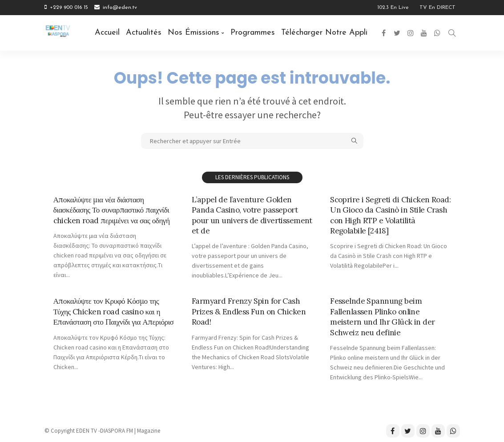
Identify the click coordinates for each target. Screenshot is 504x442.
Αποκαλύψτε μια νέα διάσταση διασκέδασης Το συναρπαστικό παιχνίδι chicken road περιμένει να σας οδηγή (113, 210)
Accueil (107, 33)
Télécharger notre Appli (324, 33)
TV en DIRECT (437, 8)
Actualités (144, 33)
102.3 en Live (393, 8)
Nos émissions (194, 33)
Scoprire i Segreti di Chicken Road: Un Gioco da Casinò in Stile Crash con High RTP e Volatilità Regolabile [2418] (390, 215)
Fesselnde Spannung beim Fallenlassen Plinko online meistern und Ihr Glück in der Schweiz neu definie (383, 316)
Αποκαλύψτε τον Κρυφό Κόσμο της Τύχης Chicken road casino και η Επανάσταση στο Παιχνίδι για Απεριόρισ (108, 316)
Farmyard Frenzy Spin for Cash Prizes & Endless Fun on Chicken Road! (250, 311)
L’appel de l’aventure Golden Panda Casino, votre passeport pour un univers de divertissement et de (246, 215)
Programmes (253, 33)
